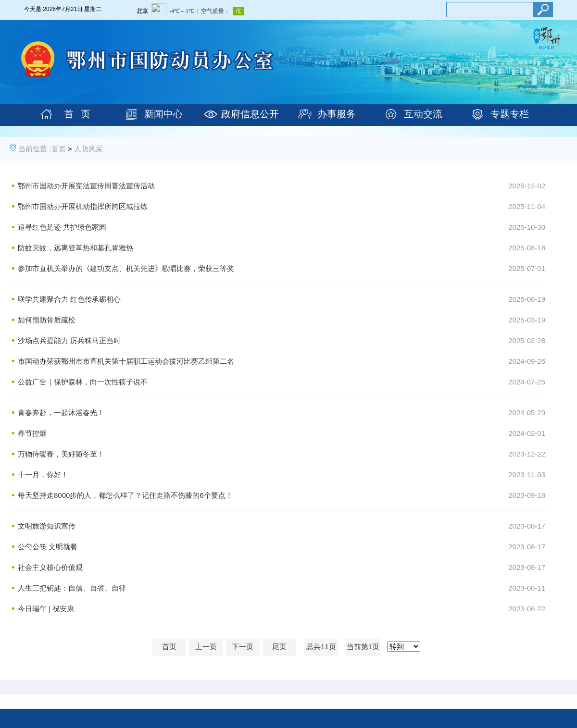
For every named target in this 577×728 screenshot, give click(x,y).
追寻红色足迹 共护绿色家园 (62, 227)
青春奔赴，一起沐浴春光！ (61, 413)
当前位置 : (35, 149)
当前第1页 (363, 647)
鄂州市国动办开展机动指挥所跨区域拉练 (83, 206)
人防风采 (88, 149)
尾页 (279, 647)
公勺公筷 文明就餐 (48, 547)
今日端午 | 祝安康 (46, 609)
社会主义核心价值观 (50, 567)
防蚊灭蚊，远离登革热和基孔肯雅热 (75, 248)
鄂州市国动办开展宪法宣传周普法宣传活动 (86, 186)
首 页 (77, 114)
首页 (59, 149)
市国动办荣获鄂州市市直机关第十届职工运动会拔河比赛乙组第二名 (126, 361)
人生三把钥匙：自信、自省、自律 (72, 588)
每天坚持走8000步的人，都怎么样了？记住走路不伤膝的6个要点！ (125, 495)
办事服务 (337, 114)
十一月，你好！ (43, 475)
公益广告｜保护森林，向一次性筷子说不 (83, 382)
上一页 (206, 647)
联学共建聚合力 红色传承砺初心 (69, 299)
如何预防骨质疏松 (47, 320)
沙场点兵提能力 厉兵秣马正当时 (69, 340)
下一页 (243, 647)
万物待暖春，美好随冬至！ (61, 454)
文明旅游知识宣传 (47, 526)
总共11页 (321, 647)
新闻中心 (163, 114)
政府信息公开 (250, 114)
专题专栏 (510, 114)
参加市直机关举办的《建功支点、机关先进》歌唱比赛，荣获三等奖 (126, 268)
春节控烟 (32, 433)
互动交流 (423, 114)
